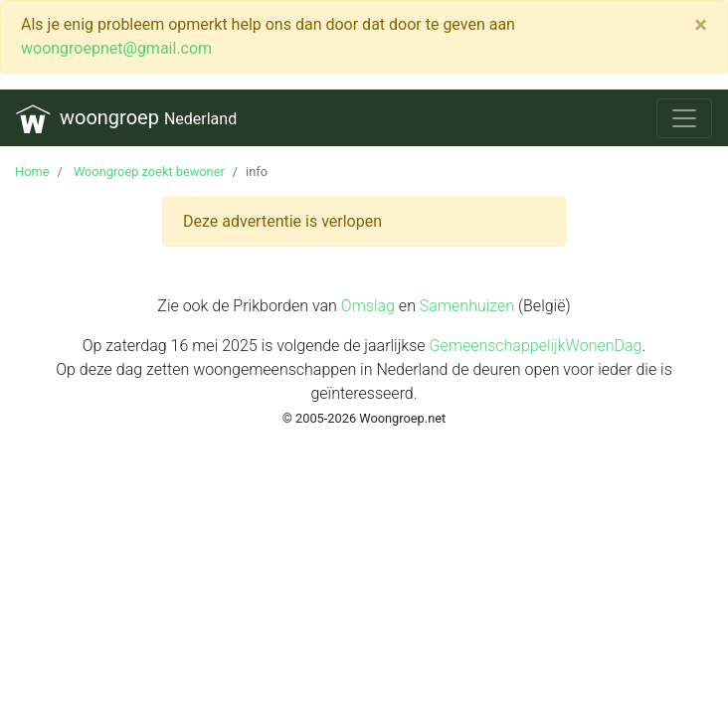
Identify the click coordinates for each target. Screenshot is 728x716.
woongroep (126, 119)
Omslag (368, 306)
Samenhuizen (467, 306)
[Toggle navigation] (684, 118)
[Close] (701, 25)
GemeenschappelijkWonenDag (535, 346)
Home (32, 172)
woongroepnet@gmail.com (116, 48)
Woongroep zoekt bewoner (148, 172)
